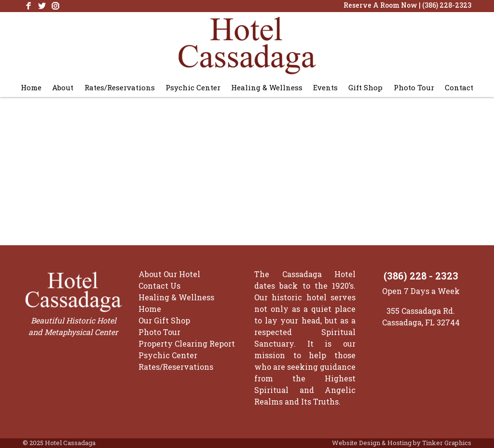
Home (31, 87)
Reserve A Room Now (380, 5)
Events (325, 87)
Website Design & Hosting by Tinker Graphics (402, 443)
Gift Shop (365, 87)
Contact (459, 87)
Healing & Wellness (267, 87)
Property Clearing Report (187, 343)
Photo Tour (414, 87)
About (63, 87)
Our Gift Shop (164, 320)
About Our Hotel (169, 274)
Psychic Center (193, 87)
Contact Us (159, 286)
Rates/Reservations (120, 87)
